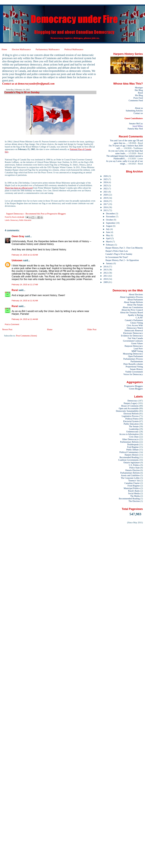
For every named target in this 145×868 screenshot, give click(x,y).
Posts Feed (138, 98)
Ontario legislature (132, 462)
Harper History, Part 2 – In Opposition (122, 260)
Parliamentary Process (133, 359)
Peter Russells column (133, 364)
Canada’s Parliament (134, 320)
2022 (106, 189)
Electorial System (131, 421)
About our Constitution (133, 307)
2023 (106, 185)
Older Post (92, 329)
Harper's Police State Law (117, 251)
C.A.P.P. (139, 318)
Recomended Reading (129, 457)
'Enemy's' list (134, 481)
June (108, 232)
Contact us (138, 113)
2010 (106, 279)
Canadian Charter (132, 483)
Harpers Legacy (131, 403)
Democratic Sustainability (127, 411)
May (108, 235)
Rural (15, 290)
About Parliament (135, 300)
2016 (106, 207)
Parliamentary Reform (130, 473)
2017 (106, 204)
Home (4, 49)
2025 (106, 179)
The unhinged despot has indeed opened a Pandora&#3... (125, 157)
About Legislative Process (131, 297)
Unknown (17, 260)
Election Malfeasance (21, 49)
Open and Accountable (129, 408)
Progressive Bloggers (133, 386)
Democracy (14, 220)
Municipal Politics (132, 488)
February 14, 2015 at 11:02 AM (25, 255)
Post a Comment (12, 324)
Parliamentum (137, 361)
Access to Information (129, 434)
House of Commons (130, 406)
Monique (139, 88)
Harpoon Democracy (134, 346)
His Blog (139, 95)
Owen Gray (18, 236)
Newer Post (7, 329)
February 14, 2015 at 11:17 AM (25, 285)
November (111, 217)
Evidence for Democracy (132, 336)
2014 (106, 267)
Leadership (134, 429)
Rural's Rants (134, 491)
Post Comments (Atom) (26, 336)
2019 (106, 198)
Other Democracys (130, 439)
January (110, 263)
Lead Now (138, 349)
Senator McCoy (136, 124)
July (108, 229)
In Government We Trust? (117, 257)
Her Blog (139, 90)
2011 (106, 276)
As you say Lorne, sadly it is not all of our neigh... (125, 162)
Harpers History (132, 455)
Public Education (25, 220)
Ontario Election (132, 470)
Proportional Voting (134, 367)
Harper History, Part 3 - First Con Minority (124, 248)
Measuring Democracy (133, 354)
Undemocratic (132, 432)
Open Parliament (136, 356)
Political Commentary (129, 452)
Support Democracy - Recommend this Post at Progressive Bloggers (36, 214)
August (109, 226)
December (111, 214)
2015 (106, 210)
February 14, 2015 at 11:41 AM (25, 301)
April (109, 238)
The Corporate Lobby (130, 478)
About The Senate (135, 305)
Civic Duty (134, 437)
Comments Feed (136, 100)
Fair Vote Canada (135, 338)
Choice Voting (137, 323)
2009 (106, 282)
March (109, 242)
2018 (106, 201)
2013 (106, 270)
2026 (106, 176)
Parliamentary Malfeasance (48, 49)
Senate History (136, 369)
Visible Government (134, 372)
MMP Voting (137, 351)
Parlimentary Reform (129, 442)
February (110, 245)
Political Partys (132, 419)
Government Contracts (133, 341)
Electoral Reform (131, 414)
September (111, 223)
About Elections (136, 294)
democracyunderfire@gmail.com (36, 84)
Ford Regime (133, 447)
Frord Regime (134, 486)
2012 (106, 273)
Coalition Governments (128, 460)
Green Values (137, 343)
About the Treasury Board (131, 312)
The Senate (134, 426)
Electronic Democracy (133, 333)
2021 (106, 192)
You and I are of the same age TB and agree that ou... (126, 142)
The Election (134, 501)
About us (139, 108)
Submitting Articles (134, 111)
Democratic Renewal (134, 331)
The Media (135, 496)
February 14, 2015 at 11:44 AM (25, 319)
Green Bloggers (136, 389)
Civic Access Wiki (135, 325)
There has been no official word (19, 188)
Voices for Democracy (133, 374)
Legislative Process (130, 416)
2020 (106, 195)
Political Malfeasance (74, 49)
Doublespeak (133, 444)
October (110, 220)
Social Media (134, 493)
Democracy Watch (135, 328)
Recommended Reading (129, 499)
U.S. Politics (134, 465)
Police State (135, 468)
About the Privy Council (132, 310)
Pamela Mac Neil (135, 129)
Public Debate (132, 450)
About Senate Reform (133, 302)
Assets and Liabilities (130, 475)
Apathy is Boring (135, 315)
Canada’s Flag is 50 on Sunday (119, 254)
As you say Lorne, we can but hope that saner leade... (126, 152)
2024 (106, 182)
